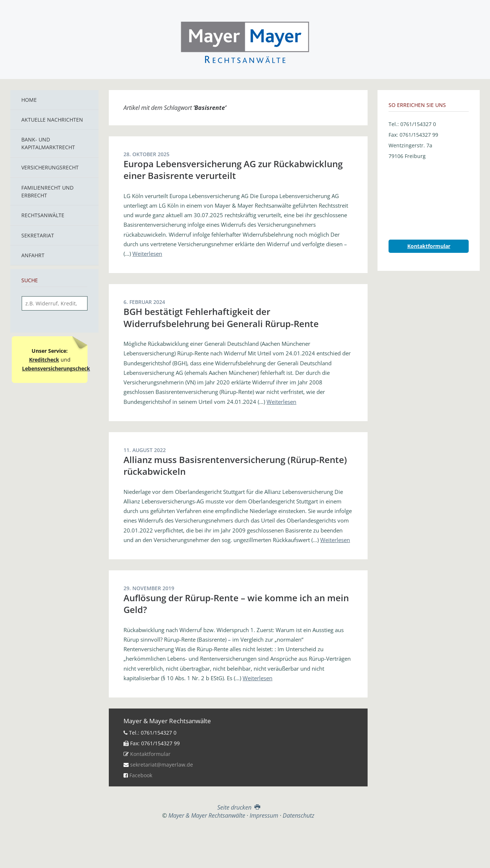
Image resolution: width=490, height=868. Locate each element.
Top (238, 837)
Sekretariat (38, 235)
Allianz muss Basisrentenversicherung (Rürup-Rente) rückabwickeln (235, 465)
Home (29, 100)
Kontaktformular (150, 754)
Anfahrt (33, 255)
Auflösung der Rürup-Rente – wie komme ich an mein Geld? (236, 604)
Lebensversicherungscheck (56, 368)
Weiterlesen (147, 254)
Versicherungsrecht (50, 167)
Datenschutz (298, 815)
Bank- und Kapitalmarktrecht (48, 143)
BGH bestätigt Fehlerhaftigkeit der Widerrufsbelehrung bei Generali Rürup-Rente (221, 317)
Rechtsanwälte (43, 215)
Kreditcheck (44, 360)
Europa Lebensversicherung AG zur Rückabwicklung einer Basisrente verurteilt (233, 170)
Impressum (264, 815)
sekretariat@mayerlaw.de (162, 765)
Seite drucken (238, 807)
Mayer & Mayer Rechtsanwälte (245, 41)
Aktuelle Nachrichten (52, 120)
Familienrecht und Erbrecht (47, 191)
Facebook (141, 775)
